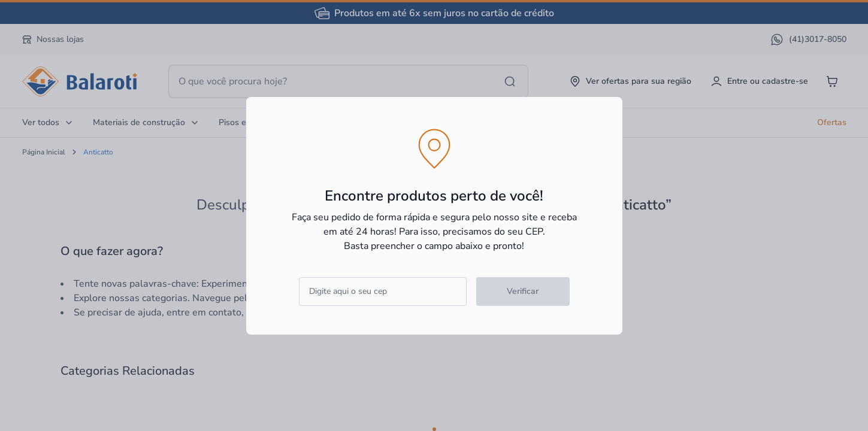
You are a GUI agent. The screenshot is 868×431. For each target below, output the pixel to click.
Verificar (523, 291)
